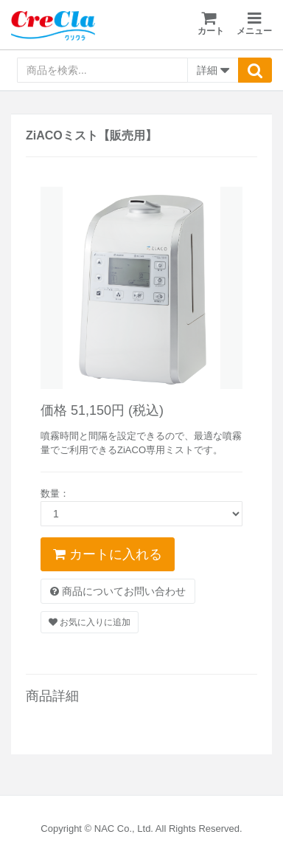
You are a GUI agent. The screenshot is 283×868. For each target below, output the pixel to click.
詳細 (213, 71)
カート (211, 23)
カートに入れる (108, 554)
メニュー (254, 24)
